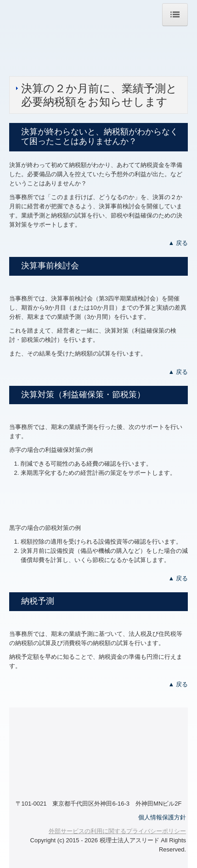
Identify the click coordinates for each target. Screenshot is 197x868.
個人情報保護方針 (162, 817)
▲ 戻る (178, 243)
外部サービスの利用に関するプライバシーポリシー (117, 831)
